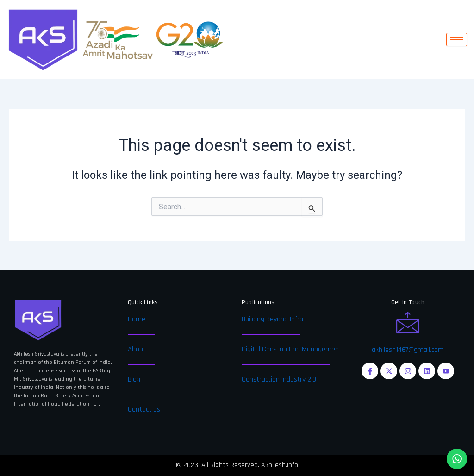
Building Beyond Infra (272, 319)
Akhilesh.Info (280, 465)
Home (137, 319)
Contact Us (144, 410)
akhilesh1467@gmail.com (408, 350)
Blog (134, 379)
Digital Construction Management (292, 349)
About (137, 349)
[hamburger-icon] (457, 40)
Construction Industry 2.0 (279, 379)
